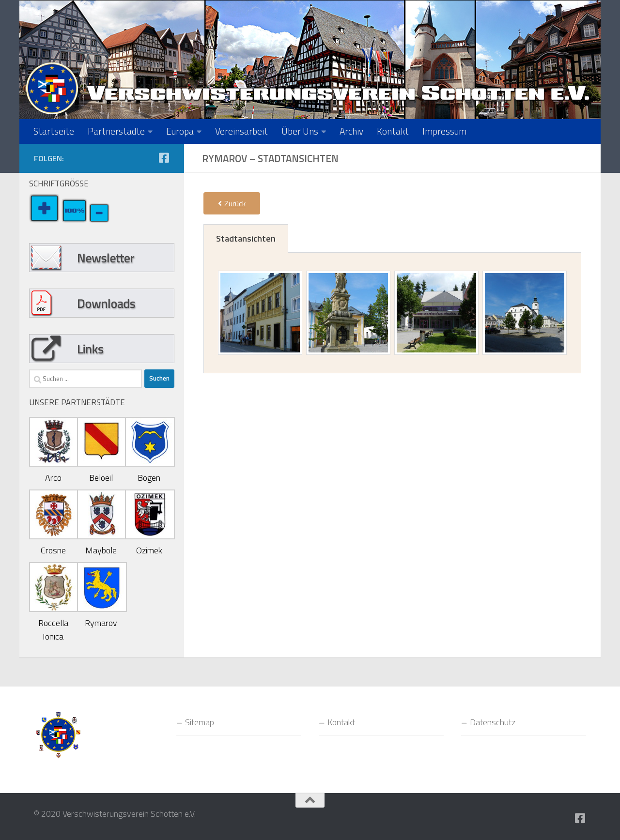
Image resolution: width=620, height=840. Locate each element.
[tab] (246, 238)
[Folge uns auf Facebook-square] (164, 158)
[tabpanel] (392, 313)
